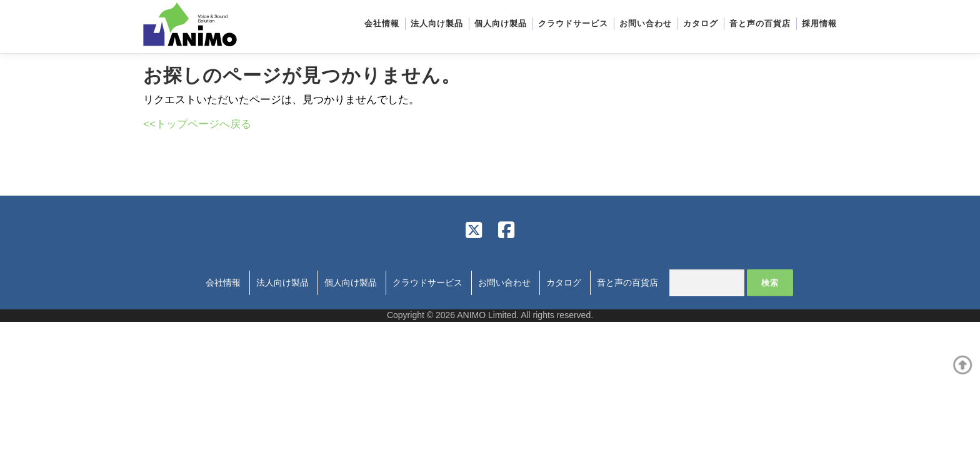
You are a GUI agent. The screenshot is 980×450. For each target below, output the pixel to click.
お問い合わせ (646, 23)
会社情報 (382, 23)
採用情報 (819, 23)
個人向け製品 (501, 23)
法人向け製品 (437, 23)
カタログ (701, 23)
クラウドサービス (573, 23)
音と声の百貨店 (760, 23)
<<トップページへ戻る (197, 124)
